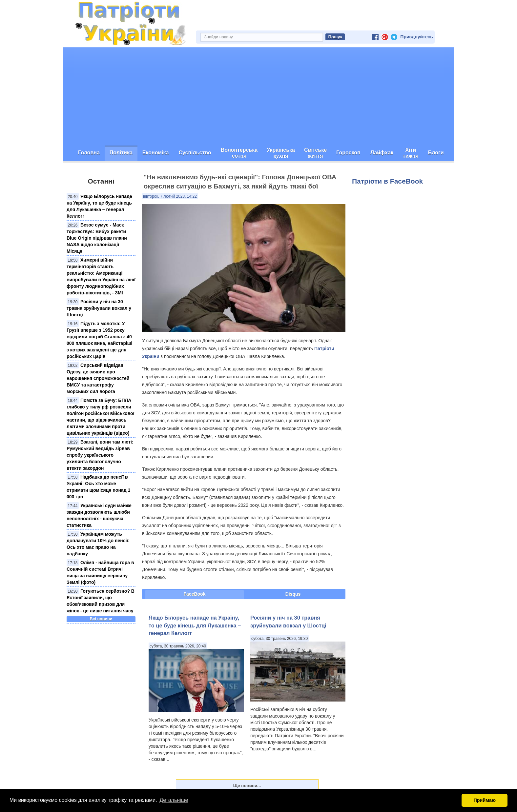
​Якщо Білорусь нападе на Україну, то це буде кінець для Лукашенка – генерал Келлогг (195, 625)
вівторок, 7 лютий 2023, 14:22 (170, 196)
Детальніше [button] (174, 800)
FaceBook (195, 594)
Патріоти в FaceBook (387, 181)
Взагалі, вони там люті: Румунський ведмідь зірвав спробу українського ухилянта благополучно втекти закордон (100, 455)
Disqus (293, 594)
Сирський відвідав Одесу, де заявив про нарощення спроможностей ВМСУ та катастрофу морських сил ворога (98, 378)
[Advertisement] (258, 96)
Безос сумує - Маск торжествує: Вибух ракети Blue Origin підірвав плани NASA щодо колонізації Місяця (97, 238)
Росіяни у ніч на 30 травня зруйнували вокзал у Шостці (99, 308)
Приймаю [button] (485, 800)
